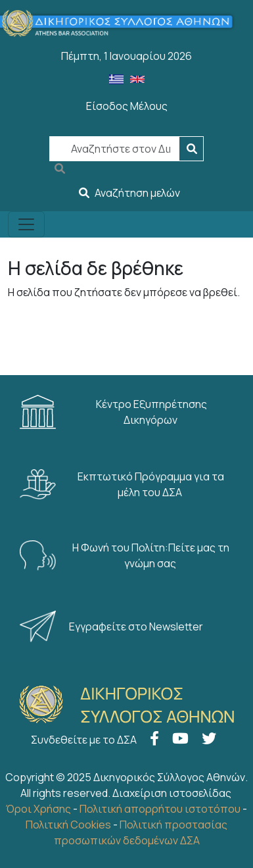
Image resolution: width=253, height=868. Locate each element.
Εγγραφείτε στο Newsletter (112, 626)
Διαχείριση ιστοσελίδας (172, 793)
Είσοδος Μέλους (127, 106)
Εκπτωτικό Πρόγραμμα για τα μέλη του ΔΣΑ (122, 484)
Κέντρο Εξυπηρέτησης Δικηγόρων (113, 412)
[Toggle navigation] (26, 224)
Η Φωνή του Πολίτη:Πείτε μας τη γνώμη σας (125, 555)
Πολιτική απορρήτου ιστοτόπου (160, 809)
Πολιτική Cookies (68, 825)
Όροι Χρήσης (38, 809)
